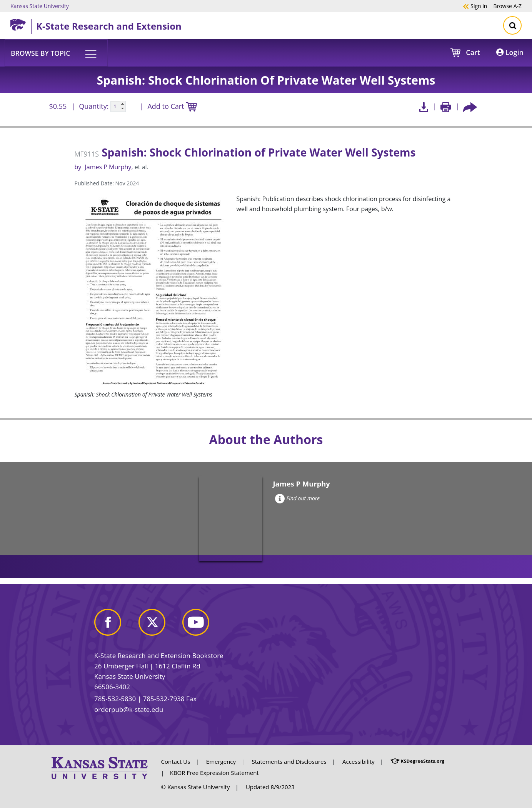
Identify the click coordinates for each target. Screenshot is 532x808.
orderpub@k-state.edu (129, 709)
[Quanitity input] (118, 107)
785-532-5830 (115, 699)
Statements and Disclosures (289, 761)
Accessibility (359, 761)
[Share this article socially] (470, 106)
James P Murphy (108, 167)
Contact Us (176, 761)
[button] (56, 53)
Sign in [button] (475, 6)
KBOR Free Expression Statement (214, 773)
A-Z (507, 6)
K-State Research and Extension (109, 26)
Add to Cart (172, 107)
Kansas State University (40, 6)
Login (510, 52)
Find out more (298, 498)
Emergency (221, 761)
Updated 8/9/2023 (270, 787)
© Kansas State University (196, 787)
